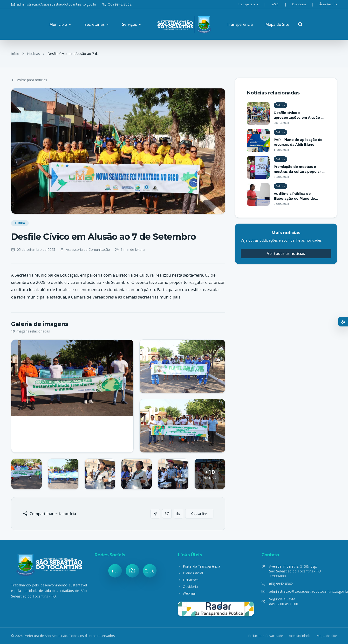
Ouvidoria (299, 4)
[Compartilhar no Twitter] (167, 514)
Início (15, 54)
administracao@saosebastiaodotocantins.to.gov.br (54, 4)
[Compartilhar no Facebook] (155, 514)
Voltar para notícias (29, 80)
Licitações (188, 580)
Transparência (248, 4)
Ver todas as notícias (286, 253)
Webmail (187, 593)
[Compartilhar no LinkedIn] (178, 514)
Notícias (33, 54)
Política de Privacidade (266, 636)
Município (61, 24)
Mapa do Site (277, 24)
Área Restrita (328, 4)
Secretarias (97, 24)
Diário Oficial (190, 573)
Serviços (132, 24)
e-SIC (275, 4)
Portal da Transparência (199, 566)
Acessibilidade (300, 636)
